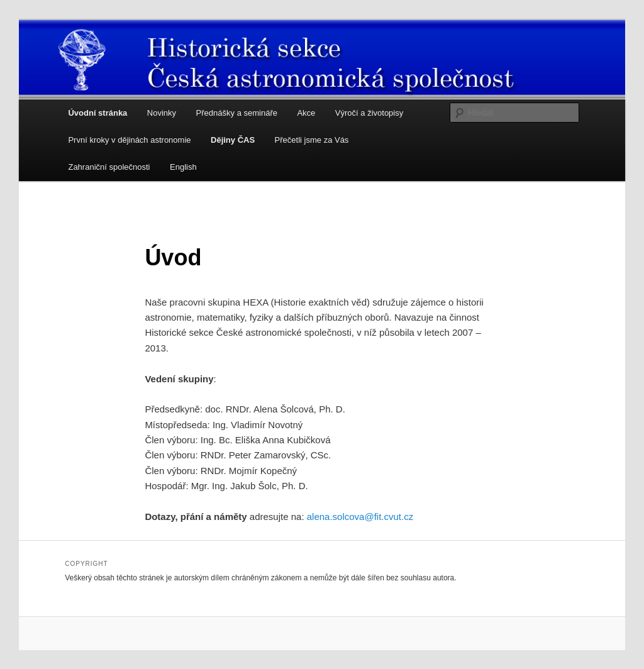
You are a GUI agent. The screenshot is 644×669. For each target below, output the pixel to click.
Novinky (162, 113)
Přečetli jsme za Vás (312, 140)
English (183, 167)
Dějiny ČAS (233, 140)
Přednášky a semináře (237, 113)
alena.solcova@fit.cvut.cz (360, 517)
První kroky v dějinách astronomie (129, 140)
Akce (306, 113)
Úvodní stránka (97, 113)
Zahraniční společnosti (109, 167)
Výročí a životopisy (369, 113)
